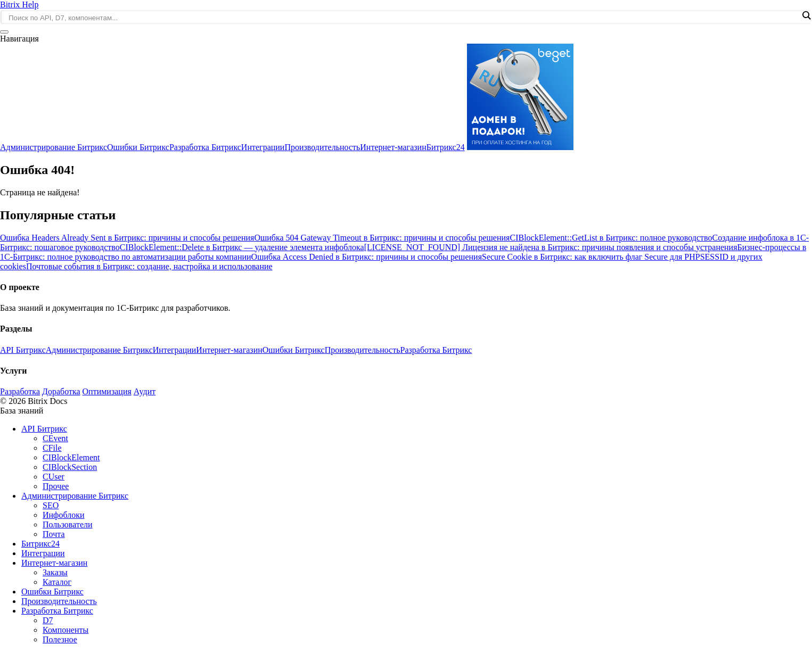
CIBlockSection (70, 467)
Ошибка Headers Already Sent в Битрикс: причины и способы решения (127, 238)
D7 (48, 620)
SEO (51, 505)
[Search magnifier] (806, 15)
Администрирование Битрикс (54, 147)
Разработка (20, 391)
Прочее (56, 486)
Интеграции (263, 147)
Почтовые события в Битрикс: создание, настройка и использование (149, 266)
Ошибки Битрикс (138, 147)
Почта (54, 534)
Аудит (145, 391)
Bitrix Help (19, 5)
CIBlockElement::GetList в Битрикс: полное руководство (611, 238)
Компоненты (65, 630)
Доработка (61, 391)
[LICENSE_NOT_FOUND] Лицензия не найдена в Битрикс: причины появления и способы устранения (551, 247)
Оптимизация (107, 391)
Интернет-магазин (393, 147)
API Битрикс (23, 350)
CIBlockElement (71, 457)
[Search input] (403, 18)
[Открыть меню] (4, 32)
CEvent (55, 438)
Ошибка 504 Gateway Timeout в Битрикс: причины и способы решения (382, 238)
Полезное (60, 639)
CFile (52, 448)
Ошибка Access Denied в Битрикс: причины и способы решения (367, 257)
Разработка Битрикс (205, 147)
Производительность (322, 147)
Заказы (55, 572)
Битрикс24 (446, 147)
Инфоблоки (64, 515)
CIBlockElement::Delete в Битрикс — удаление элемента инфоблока (242, 247)
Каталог (57, 582)
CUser (54, 477)
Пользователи (68, 524)
